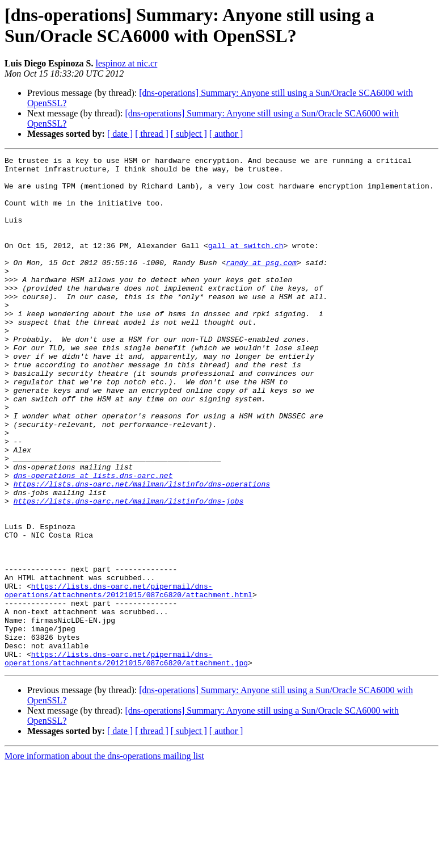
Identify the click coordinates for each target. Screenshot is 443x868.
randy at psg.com (261, 284)
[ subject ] (189, 134)
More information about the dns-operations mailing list (104, 858)
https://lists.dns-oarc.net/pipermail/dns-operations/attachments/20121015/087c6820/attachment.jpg (126, 760)
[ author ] (226, 134)
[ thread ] (152, 134)
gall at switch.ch (246, 264)
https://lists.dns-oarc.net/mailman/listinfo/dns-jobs (129, 571)
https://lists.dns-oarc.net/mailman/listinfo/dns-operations (142, 550)
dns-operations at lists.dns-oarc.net (93, 540)
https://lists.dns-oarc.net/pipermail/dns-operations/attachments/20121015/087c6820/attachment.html (128, 678)
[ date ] (120, 134)
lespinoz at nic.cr (126, 63)
